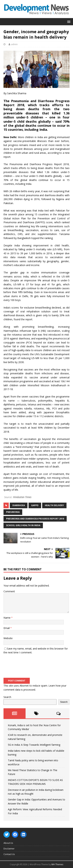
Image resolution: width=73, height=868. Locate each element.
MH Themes (57, 864)
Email (7, 628)
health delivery (54, 505)
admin (14, 44)
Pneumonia (13, 512)
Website (8, 638)
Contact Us (9, 854)
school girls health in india (23, 525)
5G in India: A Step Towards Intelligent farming (34, 745)
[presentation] (30, 665)
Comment (9, 591)
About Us (8, 843)
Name (7, 618)
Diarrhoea (19, 505)
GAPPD (35, 505)
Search (7, 697)
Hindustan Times (22, 497)
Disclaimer (9, 849)
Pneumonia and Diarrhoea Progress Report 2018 (35, 519)
